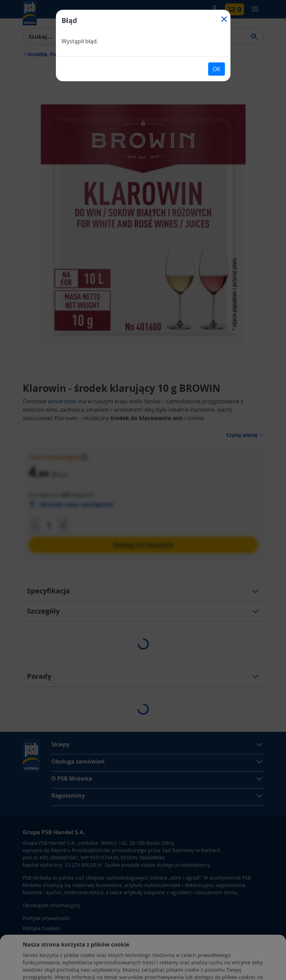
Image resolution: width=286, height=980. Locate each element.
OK (217, 69)
